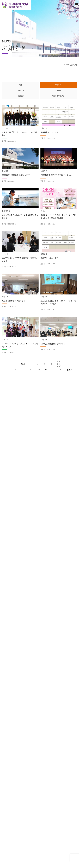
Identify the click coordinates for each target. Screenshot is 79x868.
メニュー (72, 4)
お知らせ (58, 85)
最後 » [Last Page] (69, 370)
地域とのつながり (58, 96)
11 (8, 370)
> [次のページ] (60, 370)
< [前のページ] (31, 364)
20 (31, 370)
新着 (21, 85)
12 (16, 370)
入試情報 (58, 90)
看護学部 (21, 96)
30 (39, 370)
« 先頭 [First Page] (22, 364)
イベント (21, 90)
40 (46, 370)
